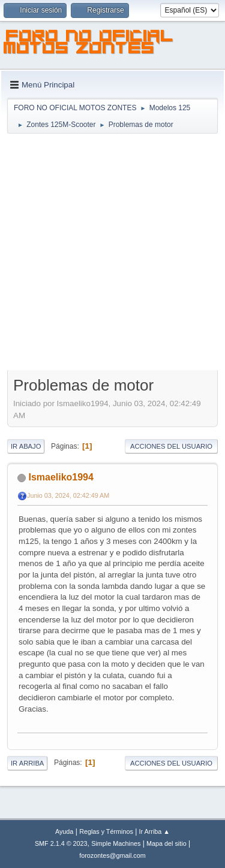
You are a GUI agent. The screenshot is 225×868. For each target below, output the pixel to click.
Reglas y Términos (106, 831)
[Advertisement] (112, 253)
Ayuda (64, 831)
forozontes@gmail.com (112, 855)
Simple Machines (116, 843)
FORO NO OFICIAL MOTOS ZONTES (89, 44)
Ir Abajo (26, 446)
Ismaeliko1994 (61, 477)
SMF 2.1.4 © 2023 (61, 843)
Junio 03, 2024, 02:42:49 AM (68, 495)
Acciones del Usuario (171, 446)
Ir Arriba (27, 763)
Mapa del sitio (166, 843)
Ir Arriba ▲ (154, 831)
